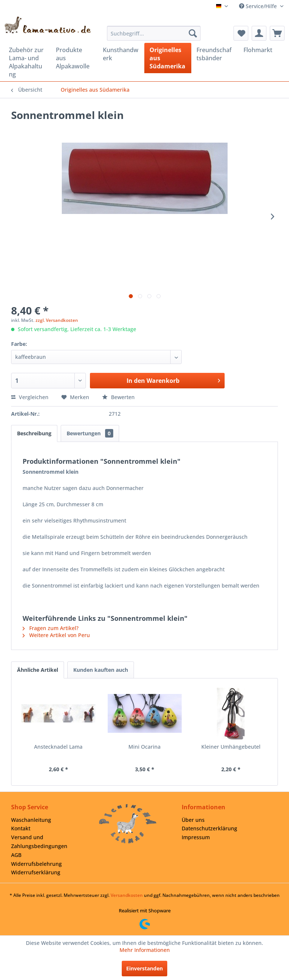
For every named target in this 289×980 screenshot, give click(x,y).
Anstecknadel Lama (58, 747)
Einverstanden (144, 968)
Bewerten (118, 397)
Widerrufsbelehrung (36, 864)
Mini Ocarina (144, 747)
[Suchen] (193, 33)
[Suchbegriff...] (154, 33)
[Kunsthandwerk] (121, 54)
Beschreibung (34, 433)
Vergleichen (30, 397)
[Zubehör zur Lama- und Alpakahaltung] (27, 62)
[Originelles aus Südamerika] (168, 58)
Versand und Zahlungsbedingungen (39, 842)
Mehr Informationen (145, 950)
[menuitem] (154, 33)
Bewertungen (90, 433)
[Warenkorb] (277, 33)
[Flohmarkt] (262, 50)
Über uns (193, 820)
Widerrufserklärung (36, 872)
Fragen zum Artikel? (51, 628)
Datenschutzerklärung (209, 828)
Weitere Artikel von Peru (56, 635)
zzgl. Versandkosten (57, 320)
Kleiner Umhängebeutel (231, 747)
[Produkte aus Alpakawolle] (74, 58)
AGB (16, 855)
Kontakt (21, 828)
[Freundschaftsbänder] (215, 54)
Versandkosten (127, 895)
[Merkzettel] (241, 33)
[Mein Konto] (259, 33)
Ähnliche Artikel (38, 670)
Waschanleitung (31, 820)
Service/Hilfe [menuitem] (259, 6)
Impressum (196, 837)
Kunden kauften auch (101, 670)
